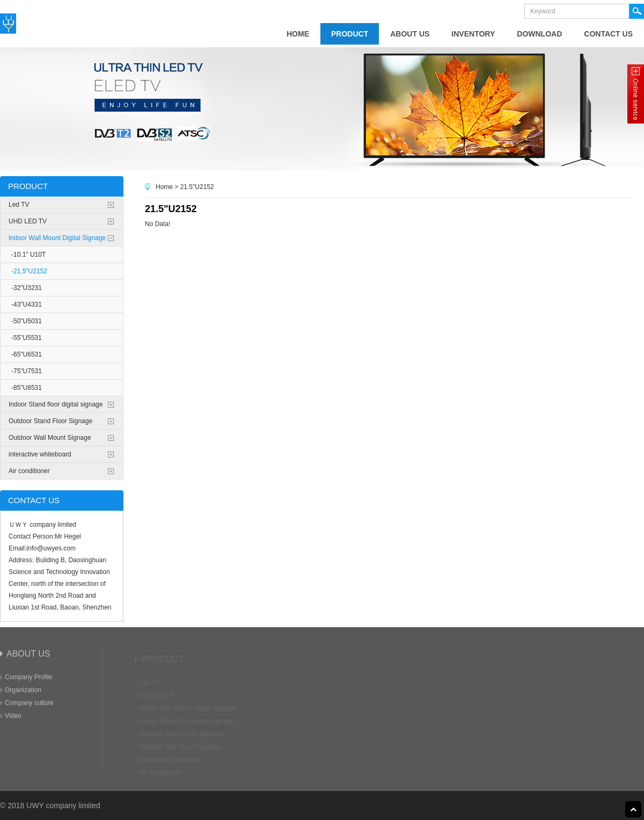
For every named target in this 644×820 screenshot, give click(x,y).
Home (164, 187)
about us (410, 34)
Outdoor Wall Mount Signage (50, 438)
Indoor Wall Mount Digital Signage (57, 238)
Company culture (27, 705)
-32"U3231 (27, 288)
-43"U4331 (27, 304)
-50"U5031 (27, 321)
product (350, 34)
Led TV (19, 205)
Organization (21, 692)
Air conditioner (29, 471)
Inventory (473, 34)
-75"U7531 (27, 371)
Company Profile (26, 679)
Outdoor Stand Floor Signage (50, 421)
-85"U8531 (27, 388)
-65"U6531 (27, 354)
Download (539, 34)
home (298, 34)
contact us (608, 34)
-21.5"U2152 (29, 271)
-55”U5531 (27, 338)
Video (10, 718)
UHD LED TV (28, 221)
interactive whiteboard (40, 454)
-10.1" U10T (28, 255)
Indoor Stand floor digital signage (56, 404)
